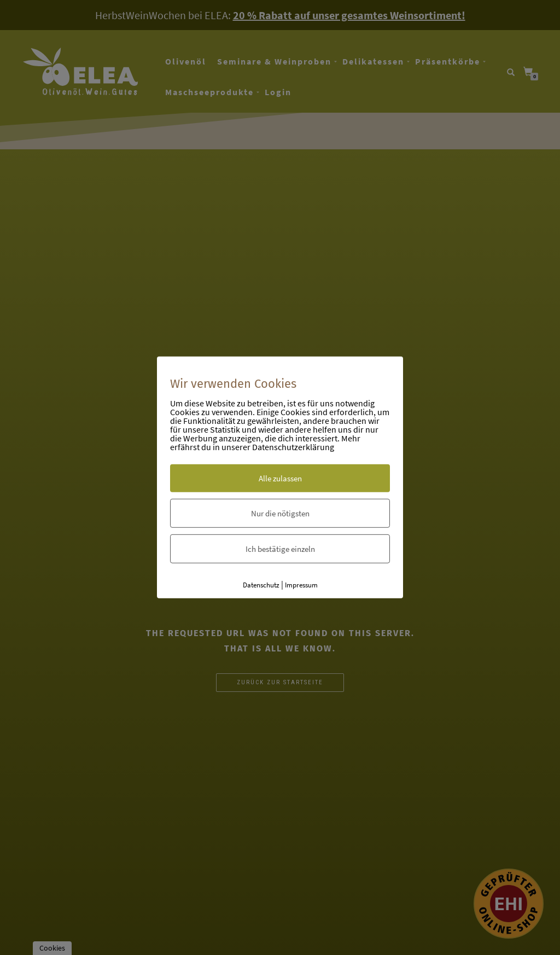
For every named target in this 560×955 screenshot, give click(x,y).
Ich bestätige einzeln (280, 548)
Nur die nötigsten (280, 513)
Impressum (301, 584)
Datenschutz (261, 584)
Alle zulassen (280, 478)
